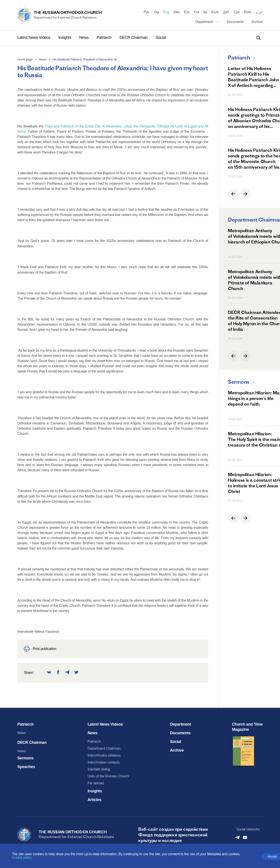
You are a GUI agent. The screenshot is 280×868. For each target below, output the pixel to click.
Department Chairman (104, 748)
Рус (147, 12)
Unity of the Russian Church (108, 776)
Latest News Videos (34, 38)
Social (161, 38)
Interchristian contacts (104, 762)
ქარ (226, 12)
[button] (233, 194)
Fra (197, 12)
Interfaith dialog (99, 769)
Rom (248, 12)
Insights (65, 38)
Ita (205, 12)
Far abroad (96, 783)
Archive (257, 22)
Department (207, 22)
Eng (166, 12)
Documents (236, 22)
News (84, 38)
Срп (237, 12)
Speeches (26, 767)
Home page (25, 59)
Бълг (215, 12)
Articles (94, 800)
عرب (259, 12)
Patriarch (105, 38)
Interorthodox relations (104, 755)
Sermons (26, 758)
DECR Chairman (134, 38)
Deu (176, 12)
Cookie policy (22, 857)
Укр (156, 12)
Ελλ (187, 12)
